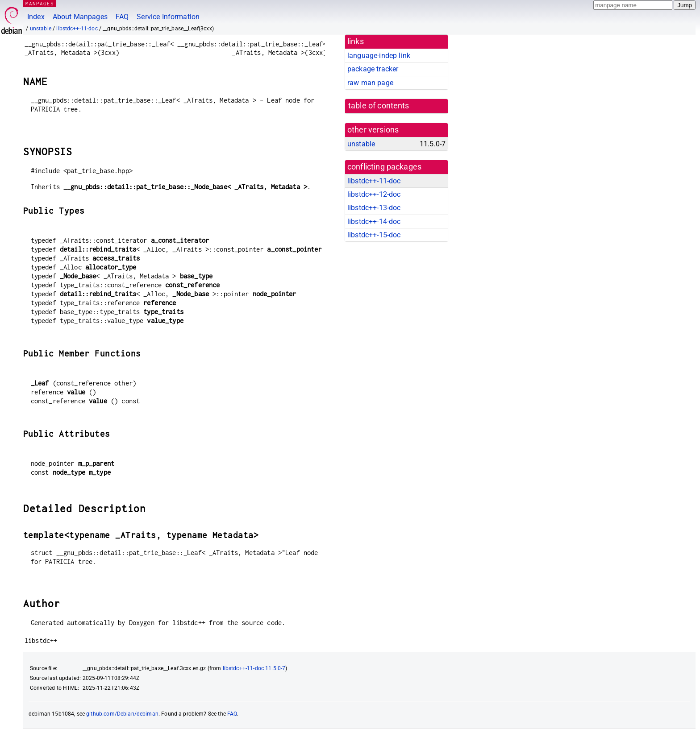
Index (36, 17)
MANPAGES (40, 3)
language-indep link (379, 56)
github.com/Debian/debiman (122, 714)
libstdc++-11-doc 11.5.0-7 (254, 668)
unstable (41, 29)
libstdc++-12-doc (374, 194)
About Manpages (80, 17)
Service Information (168, 17)
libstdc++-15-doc (374, 235)
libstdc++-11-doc (77, 29)
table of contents (379, 106)
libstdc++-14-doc (374, 222)
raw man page (370, 83)
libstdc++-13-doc (374, 208)
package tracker (373, 69)
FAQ (122, 17)
